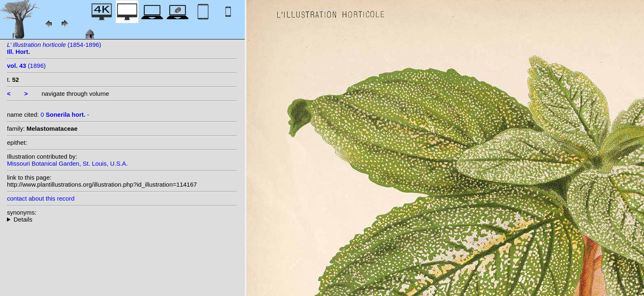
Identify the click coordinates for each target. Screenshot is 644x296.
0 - (65, 114)
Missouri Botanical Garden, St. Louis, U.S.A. (67, 163)
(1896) (26, 66)
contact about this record (41, 198)
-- (122, 219)
